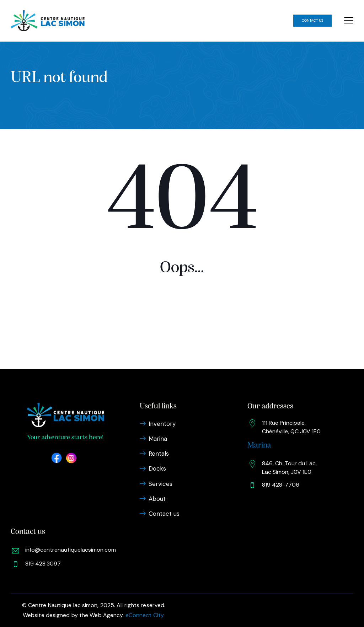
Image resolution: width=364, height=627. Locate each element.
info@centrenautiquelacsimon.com (71, 550)
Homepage (182, 327)
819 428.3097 (43, 564)
